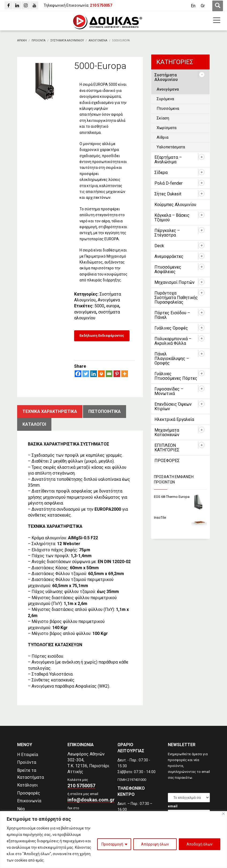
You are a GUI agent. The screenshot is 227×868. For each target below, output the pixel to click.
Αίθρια (162, 137)
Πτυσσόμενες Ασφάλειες (168, 269)
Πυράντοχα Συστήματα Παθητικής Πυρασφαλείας (176, 298)
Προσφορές (29, 793)
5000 (99, 306)
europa (113, 306)
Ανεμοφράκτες (169, 256)
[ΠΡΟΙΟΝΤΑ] (39, 40)
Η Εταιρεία (28, 755)
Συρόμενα (165, 99)
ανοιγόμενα (85, 312)
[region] (113, 840)
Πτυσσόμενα (168, 108)
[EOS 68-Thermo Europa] (180, 497)
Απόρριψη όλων (155, 844)
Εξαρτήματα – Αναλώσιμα (168, 160)
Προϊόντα (27, 762)
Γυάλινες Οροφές (171, 328)
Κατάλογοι (27, 785)
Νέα (21, 809)
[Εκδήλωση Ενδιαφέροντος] (102, 336)
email (173, 806)
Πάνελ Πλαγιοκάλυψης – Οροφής (172, 359)
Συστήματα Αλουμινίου (166, 77)
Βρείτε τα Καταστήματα (31, 774)
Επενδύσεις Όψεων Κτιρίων (173, 406)
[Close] (223, 814)
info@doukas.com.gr (91, 800)
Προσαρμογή (112, 844)
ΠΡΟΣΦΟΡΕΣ (167, 461)
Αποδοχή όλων (200, 844)
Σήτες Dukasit (168, 194)
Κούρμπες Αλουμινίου (175, 205)
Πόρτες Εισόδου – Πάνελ (172, 315)
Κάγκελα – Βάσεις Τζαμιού (172, 218)
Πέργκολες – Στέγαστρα (167, 233)
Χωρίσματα (167, 128)
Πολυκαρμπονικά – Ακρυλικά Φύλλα (173, 341)
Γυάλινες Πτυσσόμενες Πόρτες (176, 376)
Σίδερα (161, 173)
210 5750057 (81, 786)
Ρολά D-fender (169, 183)
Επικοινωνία (29, 801)
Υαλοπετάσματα (171, 147)
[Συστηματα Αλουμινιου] (67, 40)
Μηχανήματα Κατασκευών (167, 432)
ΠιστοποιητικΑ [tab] (105, 411)
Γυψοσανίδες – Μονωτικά (169, 391)
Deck (159, 246)
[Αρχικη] (22, 40)
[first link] (218, 6)
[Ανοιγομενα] (98, 40)
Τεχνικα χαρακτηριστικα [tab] (50, 411)
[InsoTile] (180, 518)
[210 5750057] (101, 5)
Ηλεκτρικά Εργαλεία (174, 419)
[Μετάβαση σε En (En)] (193, 6)
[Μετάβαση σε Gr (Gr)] (203, 6)
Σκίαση (163, 118)
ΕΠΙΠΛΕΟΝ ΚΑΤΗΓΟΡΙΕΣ (167, 448)
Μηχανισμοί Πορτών (175, 282)
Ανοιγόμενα (109, 300)
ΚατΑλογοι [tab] (34, 424)
